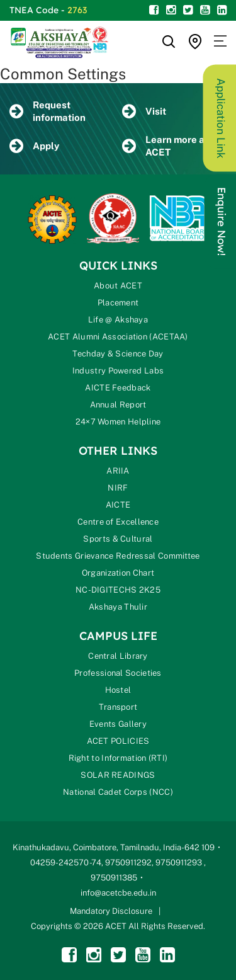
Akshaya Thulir (118, 607)
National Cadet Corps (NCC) (118, 792)
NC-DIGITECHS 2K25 (118, 590)
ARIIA (118, 471)
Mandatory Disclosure (111, 911)
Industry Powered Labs (118, 371)
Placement (118, 303)
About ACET (118, 286)
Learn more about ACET (174, 146)
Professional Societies (118, 673)
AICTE (118, 505)
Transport (118, 707)
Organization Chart (118, 573)
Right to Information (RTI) (118, 758)
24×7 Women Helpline (118, 422)
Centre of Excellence (118, 522)
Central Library (118, 656)
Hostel (118, 690)
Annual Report (118, 405)
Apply (34, 146)
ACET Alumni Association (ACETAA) (118, 337)
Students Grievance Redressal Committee (118, 556)
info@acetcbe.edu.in (118, 893)
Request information (48, 111)
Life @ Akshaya (118, 320)
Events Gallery (118, 724)
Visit (144, 112)
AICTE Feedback (118, 388)
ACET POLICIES (118, 741)
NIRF (118, 488)
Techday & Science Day (118, 354)
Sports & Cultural (118, 539)
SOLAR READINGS (118, 775)
